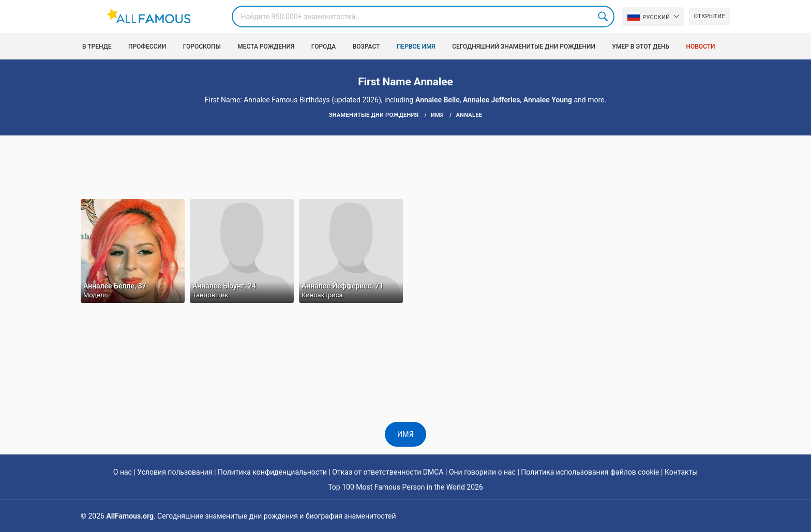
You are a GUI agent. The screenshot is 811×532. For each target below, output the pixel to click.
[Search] (423, 17)
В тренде (97, 47)
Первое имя (416, 47)
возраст (366, 47)
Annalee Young (548, 100)
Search (604, 17)
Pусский (649, 16)
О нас (123, 472)
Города (324, 47)
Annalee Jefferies (492, 100)
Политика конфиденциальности (272, 472)
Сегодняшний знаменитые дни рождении (524, 47)
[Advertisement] (405, 166)
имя (405, 434)
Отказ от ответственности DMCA (388, 472)
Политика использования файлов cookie (590, 472)
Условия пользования (175, 472)
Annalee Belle (438, 100)
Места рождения (266, 47)
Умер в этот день (641, 47)
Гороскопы (202, 47)
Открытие (710, 16)
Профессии (147, 47)
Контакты (681, 472)
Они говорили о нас (482, 472)
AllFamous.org (130, 516)
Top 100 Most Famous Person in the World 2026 (405, 487)
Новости (701, 47)
